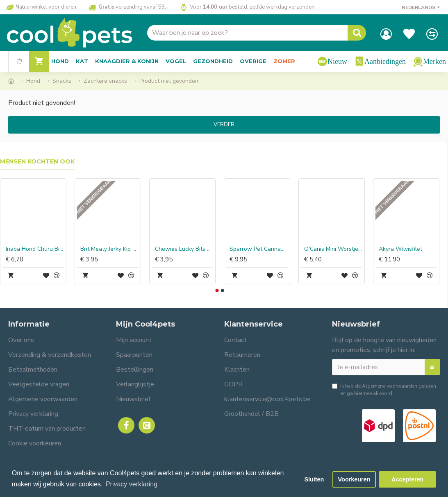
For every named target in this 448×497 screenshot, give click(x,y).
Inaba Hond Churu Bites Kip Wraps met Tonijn (35, 249)
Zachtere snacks (105, 81)
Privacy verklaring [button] (132, 484)
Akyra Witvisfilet (400, 249)
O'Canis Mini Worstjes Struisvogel (333, 249)
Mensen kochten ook (37, 162)
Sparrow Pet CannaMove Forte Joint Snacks (259, 249)
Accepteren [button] (407, 479)
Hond (33, 81)
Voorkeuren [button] (354, 479)
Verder (224, 125)
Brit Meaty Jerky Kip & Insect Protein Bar (109, 249)
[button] (217, 290)
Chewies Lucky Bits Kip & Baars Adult (184, 249)
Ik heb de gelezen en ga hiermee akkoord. (384, 389)
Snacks (62, 81)
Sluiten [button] (314, 479)
